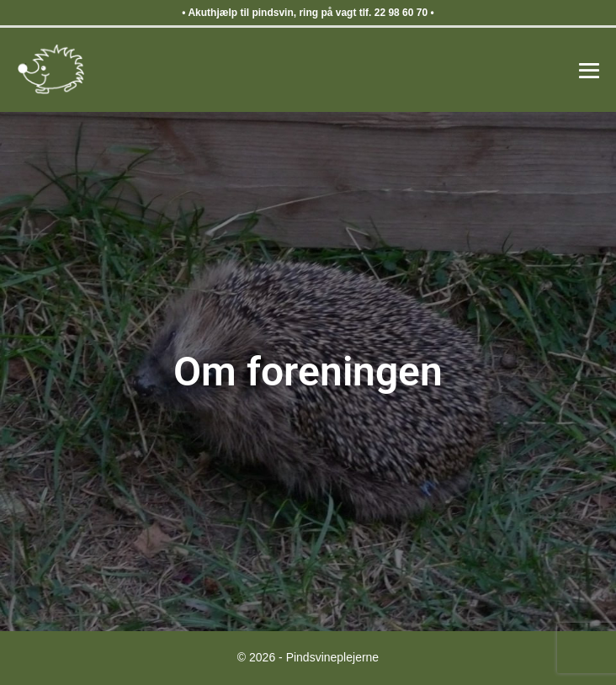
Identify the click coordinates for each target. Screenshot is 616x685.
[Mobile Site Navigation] (589, 71)
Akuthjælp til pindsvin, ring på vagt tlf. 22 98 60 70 (308, 13)
